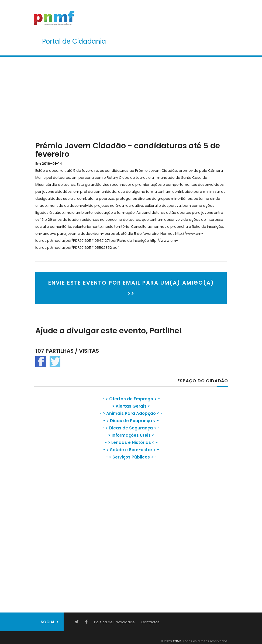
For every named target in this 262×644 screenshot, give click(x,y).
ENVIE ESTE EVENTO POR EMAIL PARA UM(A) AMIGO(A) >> (131, 288)
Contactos (150, 622)
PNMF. (177, 641)
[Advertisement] (131, 98)
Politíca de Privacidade (114, 622)
